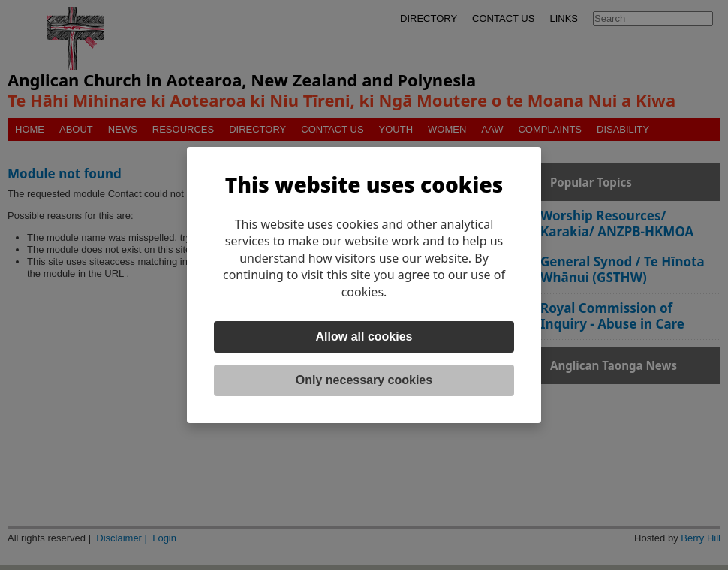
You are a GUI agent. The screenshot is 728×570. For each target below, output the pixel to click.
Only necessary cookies (364, 380)
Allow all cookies (364, 336)
